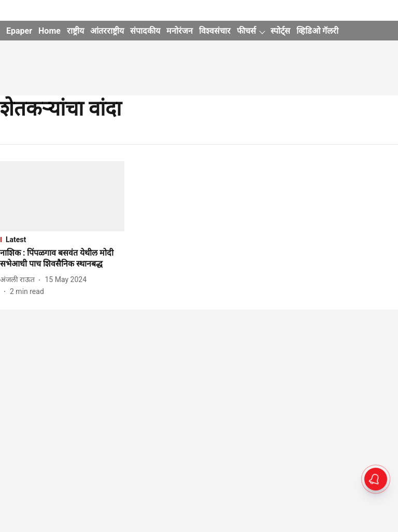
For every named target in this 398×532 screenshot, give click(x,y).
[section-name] (62, 240)
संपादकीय (145, 31)
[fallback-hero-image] (62, 196)
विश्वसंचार (215, 31)
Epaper (19, 31)
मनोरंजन (180, 31)
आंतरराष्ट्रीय (107, 31)
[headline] (62, 259)
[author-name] (19, 280)
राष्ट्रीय (75, 31)
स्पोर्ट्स (280, 31)
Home (49, 31)
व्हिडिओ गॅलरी (317, 31)
